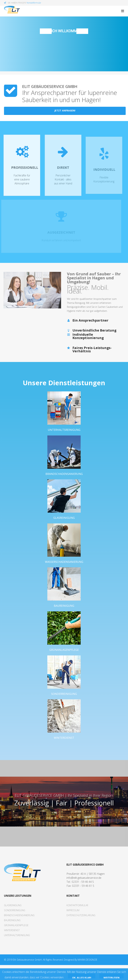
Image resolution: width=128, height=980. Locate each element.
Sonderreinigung (64, 706)
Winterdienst (64, 752)
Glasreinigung (64, 525)
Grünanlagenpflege (64, 661)
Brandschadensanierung (64, 480)
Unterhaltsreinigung (64, 435)
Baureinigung (64, 616)
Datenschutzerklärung (81, 930)
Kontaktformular (34, 3)
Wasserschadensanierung (64, 571)
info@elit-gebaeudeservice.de (84, 893)
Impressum (73, 925)
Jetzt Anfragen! (65, 110)
